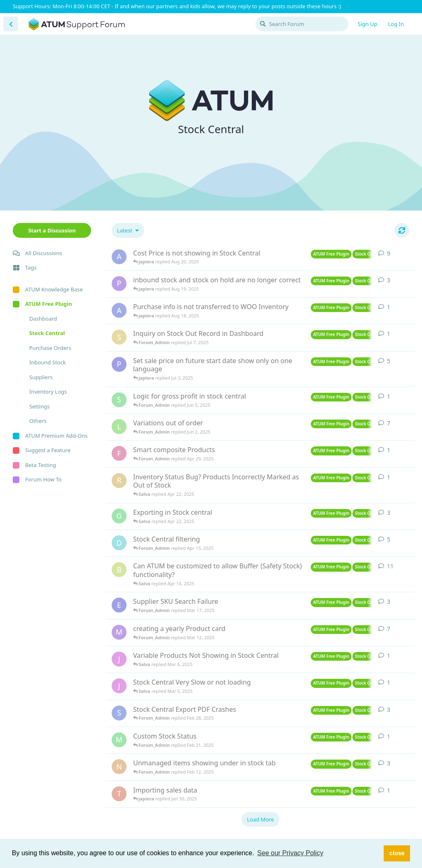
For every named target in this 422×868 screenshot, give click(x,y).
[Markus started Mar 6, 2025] (119, 632)
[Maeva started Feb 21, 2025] (119, 740)
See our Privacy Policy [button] (290, 853)
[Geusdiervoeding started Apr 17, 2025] (119, 516)
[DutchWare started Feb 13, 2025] (119, 543)
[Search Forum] (302, 24)
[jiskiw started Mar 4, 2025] (119, 686)
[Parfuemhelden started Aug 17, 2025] (119, 284)
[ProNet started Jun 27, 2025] (119, 364)
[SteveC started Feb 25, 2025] (119, 713)
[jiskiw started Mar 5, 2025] (119, 659)
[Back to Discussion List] (11, 24)
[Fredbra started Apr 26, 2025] (119, 453)
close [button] (397, 853)
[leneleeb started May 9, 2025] (119, 427)
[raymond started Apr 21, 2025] (119, 481)
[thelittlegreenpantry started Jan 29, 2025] (119, 794)
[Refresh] (402, 230)
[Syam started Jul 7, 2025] (119, 337)
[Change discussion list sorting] (128, 230)
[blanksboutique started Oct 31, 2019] (119, 570)
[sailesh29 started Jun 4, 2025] (119, 400)
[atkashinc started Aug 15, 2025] (119, 310)
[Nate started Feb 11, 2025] (119, 767)
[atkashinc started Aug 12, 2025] (119, 257)
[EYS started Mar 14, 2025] (119, 605)
